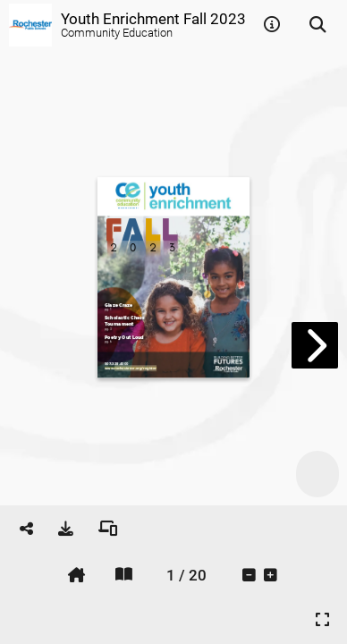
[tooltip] (272, 25)
